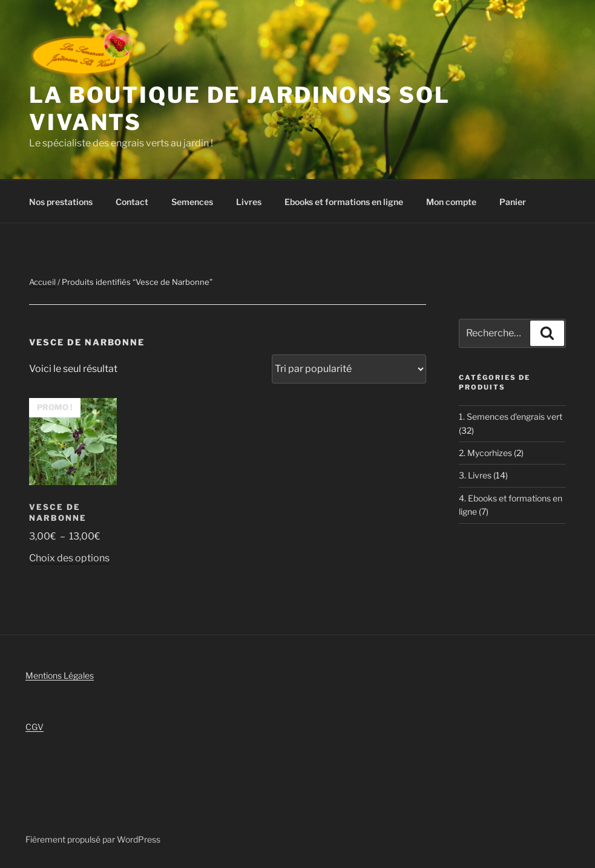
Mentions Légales (60, 675)
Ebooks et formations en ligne (344, 202)
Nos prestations (61, 202)
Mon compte (451, 202)
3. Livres (475, 475)
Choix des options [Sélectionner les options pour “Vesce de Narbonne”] (69, 558)
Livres (249, 202)
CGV (35, 727)
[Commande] (349, 369)
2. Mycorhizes (485, 453)
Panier (513, 202)
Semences (192, 202)
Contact (132, 202)
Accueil (42, 282)
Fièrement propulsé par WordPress (93, 839)
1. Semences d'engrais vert (511, 416)
